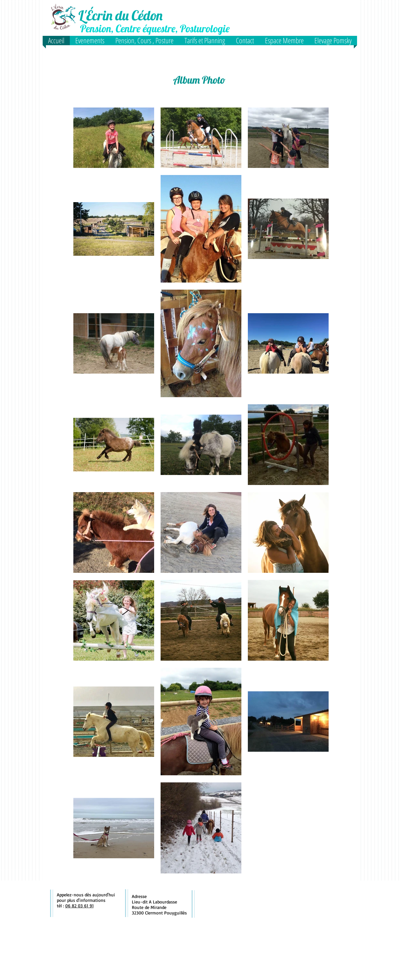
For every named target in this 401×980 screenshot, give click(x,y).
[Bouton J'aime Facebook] (257, 947)
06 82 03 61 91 (79, 906)
